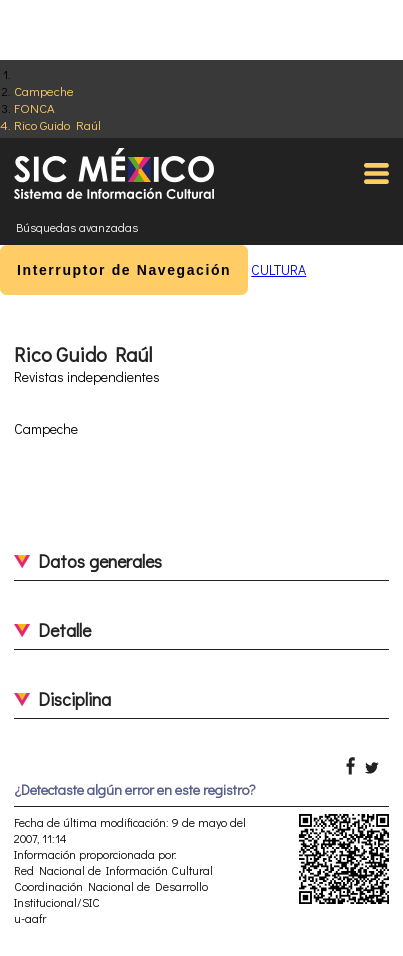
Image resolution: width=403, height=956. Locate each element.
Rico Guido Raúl (57, 124)
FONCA (34, 107)
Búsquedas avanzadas (77, 227)
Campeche (44, 90)
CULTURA (278, 269)
